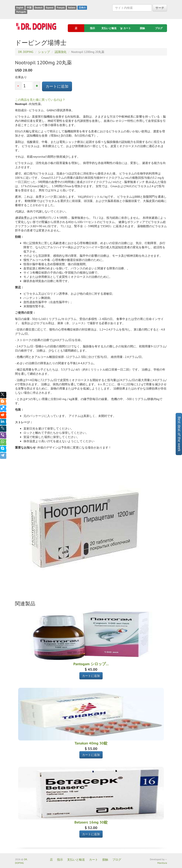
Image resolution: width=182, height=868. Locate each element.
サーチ (160, 8)
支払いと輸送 (109, 28)
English (20, 8)
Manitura (162, 863)
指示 (92, 28)
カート (126, 28)
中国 (29, 8)
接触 (142, 28)
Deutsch (39, 8)
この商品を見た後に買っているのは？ (40, 100)
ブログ (159, 28)
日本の (82, 8)
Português (21, 12)
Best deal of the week (179, 434)
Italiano (72, 8)
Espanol (50, 8)
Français (61, 8)
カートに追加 (57, 86)
